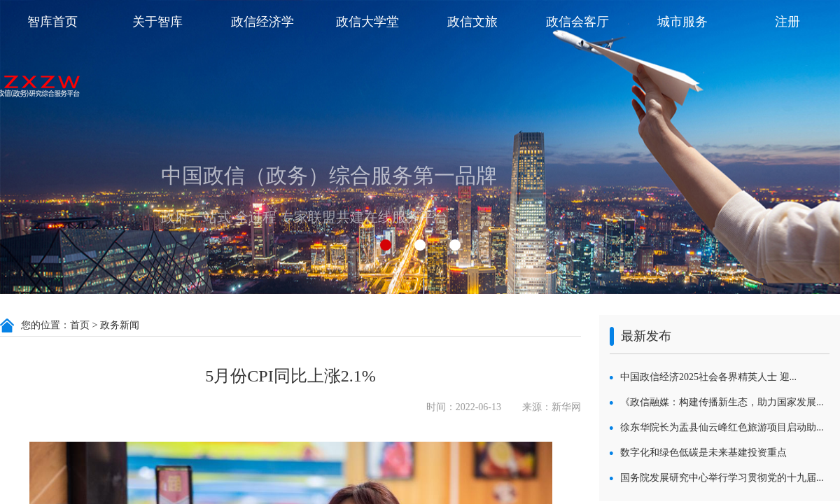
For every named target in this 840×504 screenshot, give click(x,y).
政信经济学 (262, 22)
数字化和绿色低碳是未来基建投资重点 (703, 453)
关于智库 (157, 22)
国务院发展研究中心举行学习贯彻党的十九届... (722, 478)
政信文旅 (472, 22)
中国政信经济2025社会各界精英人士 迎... (708, 377)
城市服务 (682, 22)
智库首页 (52, 22)
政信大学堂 (367, 22)
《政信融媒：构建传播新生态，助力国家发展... (722, 402)
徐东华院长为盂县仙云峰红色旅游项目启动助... (722, 427)
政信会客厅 (577, 22)
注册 (787, 22)
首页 (80, 325)
